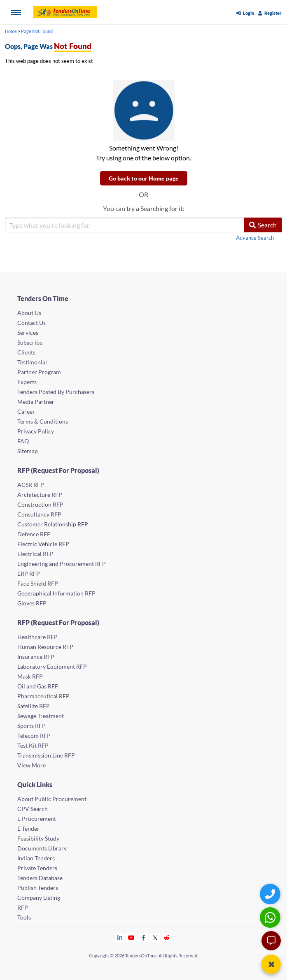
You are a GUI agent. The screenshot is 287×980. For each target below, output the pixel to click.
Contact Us (31, 323)
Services (28, 332)
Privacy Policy (36, 431)
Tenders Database (40, 878)
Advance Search (255, 238)
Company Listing (39, 898)
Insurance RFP (36, 657)
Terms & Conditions (43, 421)
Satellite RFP (34, 706)
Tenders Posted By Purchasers (56, 392)
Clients (26, 352)
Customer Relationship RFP (53, 524)
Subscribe (30, 342)
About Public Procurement (52, 799)
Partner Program (39, 372)
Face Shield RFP (38, 583)
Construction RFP (40, 504)
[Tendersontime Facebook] (144, 937)
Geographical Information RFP (56, 593)
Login (245, 13)
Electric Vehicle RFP (43, 544)
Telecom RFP (34, 736)
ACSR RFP (31, 485)
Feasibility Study (38, 838)
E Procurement (37, 819)
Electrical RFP (35, 554)
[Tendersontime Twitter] (155, 937)
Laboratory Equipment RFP (52, 666)
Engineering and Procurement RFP (62, 564)
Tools (24, 917)
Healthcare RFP (37, 637)
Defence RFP (34, 534)
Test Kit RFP (33, 745)
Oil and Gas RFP (38, 686)
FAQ (23, 441)
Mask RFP (30, 676)
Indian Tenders (36, 858)
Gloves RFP (32, 603)
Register (270, 13)
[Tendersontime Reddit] (167, 937)
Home (11, 31)
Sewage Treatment (41, 716)
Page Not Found (37, 31)
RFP (23, 907)
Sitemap (28, 451)
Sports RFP (31, 726)
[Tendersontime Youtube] (132, 937)
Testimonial (32, 362)
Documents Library (42, 848)
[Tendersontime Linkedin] (120, 937)
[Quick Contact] (271, 894)
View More (31, 765)
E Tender (28, 828)
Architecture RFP (40, 495)
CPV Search (33, 809)
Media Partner (36, 402)
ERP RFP (29, 573)
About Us (29, 313)
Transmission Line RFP (46, 755)
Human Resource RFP (45, 647)
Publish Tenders (38, 888)
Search (263, 225)
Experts (27, 382)
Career (26, 411)
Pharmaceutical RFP (43, 696)
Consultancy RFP (39, 514)
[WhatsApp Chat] (271, 917)
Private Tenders (37, 868)
